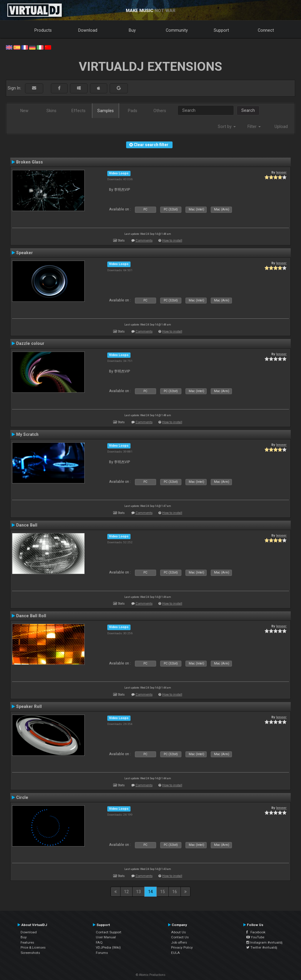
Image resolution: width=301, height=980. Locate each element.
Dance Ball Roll (31, 616)
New (24, 111)
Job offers (179, 942)
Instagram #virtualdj (264, 942)
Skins (51, 111)
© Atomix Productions (151, 975)
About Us (178, 932)
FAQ (99, 942)
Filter (254, 126)
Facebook (256, 932)
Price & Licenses (33, 947)
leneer (281, 172)
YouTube (255, 937)
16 (175, 892)
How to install (172, 241)
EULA (175, 953)
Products (43, 30)
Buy (132, 30)
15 (163, 892)
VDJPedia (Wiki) (108, 947)
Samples (106, 111)
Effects (78, 111)
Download (88, 30)
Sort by (227, 126)
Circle (22, 797)
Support (221, 30)
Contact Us (180, 937)
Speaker (25, 253)
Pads (133, 111)
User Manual (106, 937)
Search (248, 110)
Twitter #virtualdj (262, 947)
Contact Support (109, 932)
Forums (102, 953)
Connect (266, 30)
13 (138, 892)
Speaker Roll (29, 706)
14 (150, 892)
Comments (144, 241)
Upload (281, 126)
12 (126, 892)
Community (177, 30)
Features (27, 942)
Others (160, 111)
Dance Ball (27, 525)
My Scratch (27, 434)
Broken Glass (30, 162)
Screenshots (30, 953)
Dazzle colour (30, 343)
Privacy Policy (182, 947)
